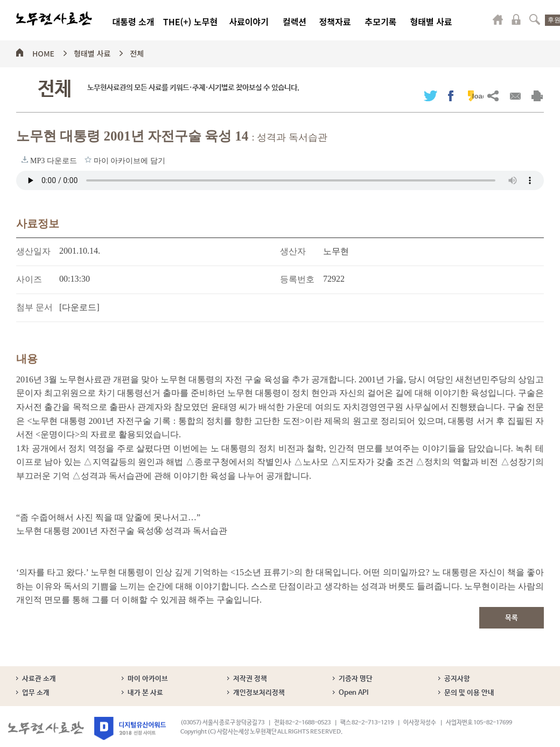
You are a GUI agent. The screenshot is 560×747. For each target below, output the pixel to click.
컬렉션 (295, 22)
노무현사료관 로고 (54, 19)
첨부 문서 (34, 307)
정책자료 (335, 22)
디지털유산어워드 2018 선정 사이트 (130, 728)
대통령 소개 (133, 22)
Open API (353, 693)
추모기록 (381, 22)
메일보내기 (515, 96)
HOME (43, 52)
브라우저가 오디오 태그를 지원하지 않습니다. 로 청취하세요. (280, 180)
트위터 (430, 96)
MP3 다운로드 (25, 159)
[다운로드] (79, 307)
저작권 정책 (250, 679)
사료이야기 (249, 22)
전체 (137, 52)
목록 (512, 618)
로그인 (516, 19)
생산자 (293, 251)
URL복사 (493, 96)
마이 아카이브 (148, 679)
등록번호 (297, 279)
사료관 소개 (39, 679)
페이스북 (451, 96)
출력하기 (537, 96)
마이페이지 (498, 19)
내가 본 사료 (145, 693)
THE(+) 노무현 (190, 22)
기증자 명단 (356, 679)
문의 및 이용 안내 (469, 693)
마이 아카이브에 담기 (88, 159)
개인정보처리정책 (259, 693)
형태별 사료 (431, 22)
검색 (535, 19)
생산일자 (33, 251)
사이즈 (29, 279)
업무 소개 (36, 693)
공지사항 (457, 679)
